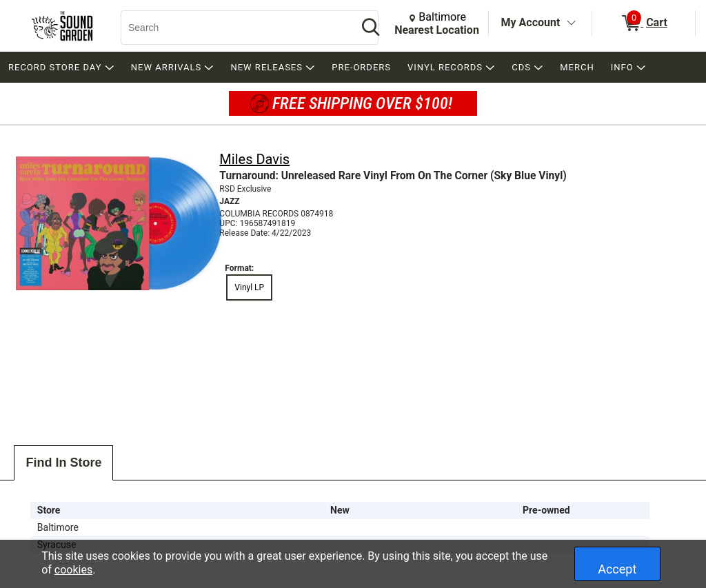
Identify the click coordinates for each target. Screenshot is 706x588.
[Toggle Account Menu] (571, 23)
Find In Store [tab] (63, 463)
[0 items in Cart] (644, 23)
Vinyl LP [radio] (249, 287)
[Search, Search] (232, 28)
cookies (73, 570)
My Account (531, 22)
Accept (617, 569)
